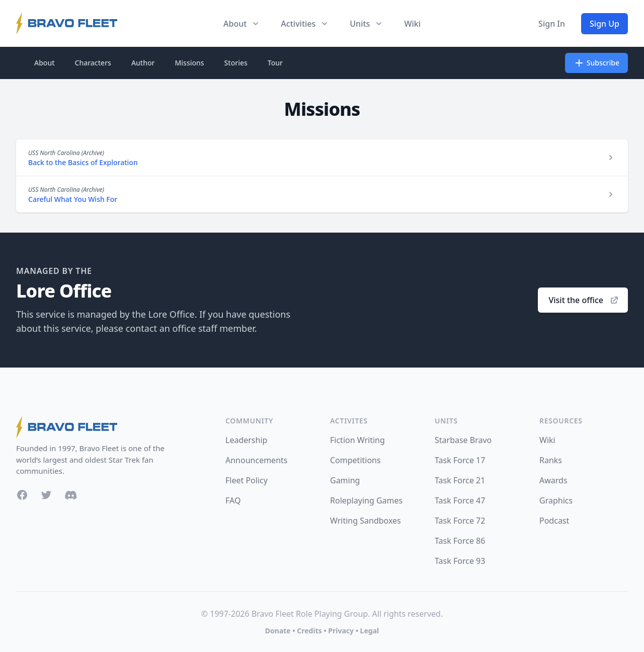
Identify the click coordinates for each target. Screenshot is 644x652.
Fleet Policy (247, 480)
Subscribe (596, 63)
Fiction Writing (357, 440)
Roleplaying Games (366, 500)
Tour (275, 63)
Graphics (556, 500)
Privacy (341, 631)
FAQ (233, 500)
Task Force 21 (460, 480)
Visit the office (584, 300)
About (45, 63)
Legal (370, 631)
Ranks (551, 460)
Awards (553, 480)
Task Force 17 (460, 460)
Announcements (256, 460)
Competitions (355, 460)
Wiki (412, 24)
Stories (236, 63)
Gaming (345, 480)
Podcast (554, 521)
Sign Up (605, 24)
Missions (189, 63)
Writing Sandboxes (366, 521)
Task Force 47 (460, 500)
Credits (309, 631)
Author (143, 63)
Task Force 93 (460, 561)
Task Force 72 (460, 521)
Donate (278, 631)
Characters (93, 63)
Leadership (246, 440)
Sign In (552, 24)
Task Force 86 (460, 541)
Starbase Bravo (463, 440)
